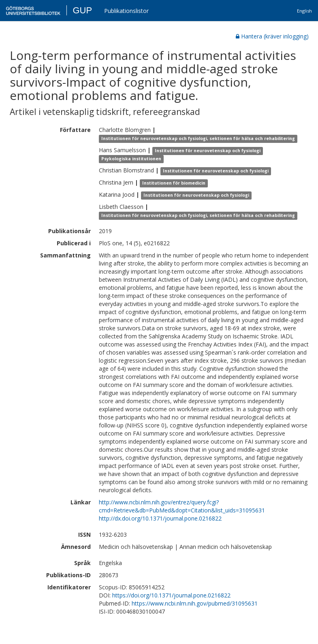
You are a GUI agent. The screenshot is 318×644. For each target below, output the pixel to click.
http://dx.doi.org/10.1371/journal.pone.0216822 (160, 518)
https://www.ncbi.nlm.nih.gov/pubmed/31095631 (195, 603)
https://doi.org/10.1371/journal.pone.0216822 (171, 595)
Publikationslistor (126, 11)
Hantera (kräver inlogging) (272, 36)
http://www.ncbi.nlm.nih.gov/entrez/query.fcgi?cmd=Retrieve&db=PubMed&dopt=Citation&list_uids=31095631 (182, 506)
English (304, 11)
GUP (82, 10)
